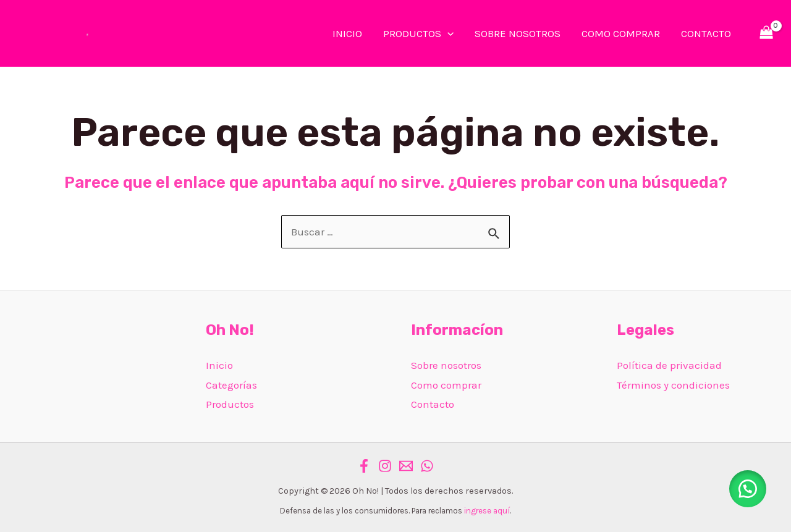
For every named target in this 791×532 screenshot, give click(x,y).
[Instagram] (385, 466)
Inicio (219, 365)
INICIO (347, 33)
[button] (748, 489)
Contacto (433, 404)
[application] (447, 33)
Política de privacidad (669, 365)
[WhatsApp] (427, 466)
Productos (230, 404)
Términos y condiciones (673, 385)
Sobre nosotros (446, 365)
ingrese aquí (487, 511)
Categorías (231, 385)
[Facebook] (364, 466)
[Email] (406, 466)
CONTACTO (706, 33)
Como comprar (446, 385)
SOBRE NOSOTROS (518, 33)
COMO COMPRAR (621, 33)
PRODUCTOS (418, 33)
